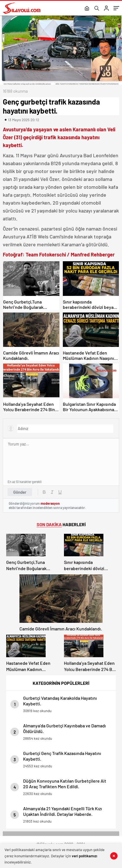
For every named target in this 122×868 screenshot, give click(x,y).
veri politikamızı (85, 856)
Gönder (20, 492)
